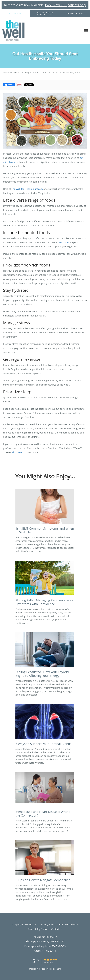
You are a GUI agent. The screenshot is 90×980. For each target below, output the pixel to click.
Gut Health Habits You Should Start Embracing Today (56, 72)
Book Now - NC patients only (65, 5)
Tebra (58, 969)
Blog (27, 72)
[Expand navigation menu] (86, 31)
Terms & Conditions (68, 924)
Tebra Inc (32, 924)
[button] (45, 14)
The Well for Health (12, 72)
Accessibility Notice (38, 929)
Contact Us (57, 929)
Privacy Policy (48, 924)
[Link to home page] (17, 31)
